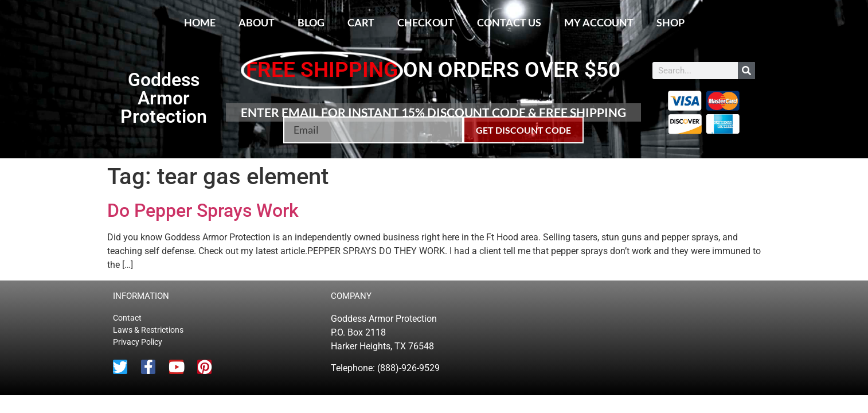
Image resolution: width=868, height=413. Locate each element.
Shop (670, 22)
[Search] (746, 71)
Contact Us (509, 22)
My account (599, 22)
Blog (311, 22)
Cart (361, 22)
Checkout (426, 22)
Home (200, 22)
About (257, 22)
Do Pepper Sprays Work (203, 211)
